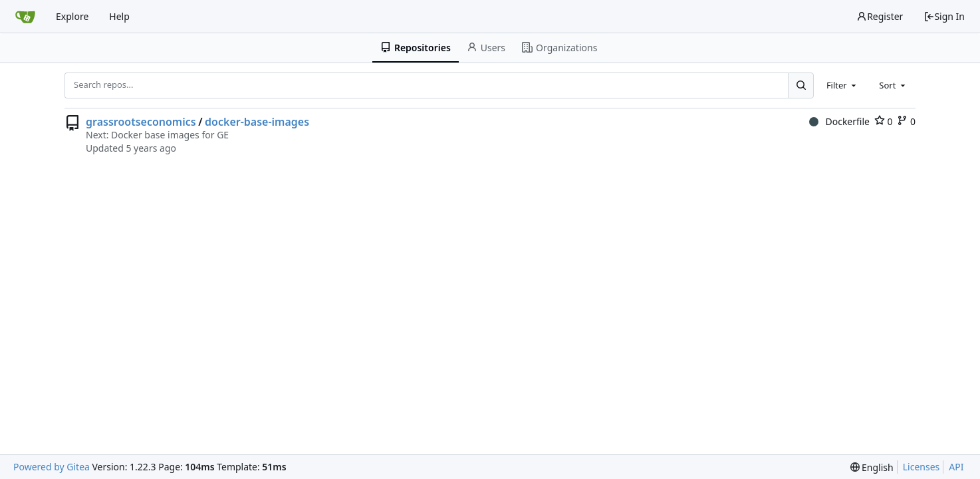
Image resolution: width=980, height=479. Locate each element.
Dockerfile (839, 121)
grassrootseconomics (141, 122)
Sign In (944, 16)
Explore (72, 16)
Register (880, 16)
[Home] (25, 17)
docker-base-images (257, 122)
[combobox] (842, 85)
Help (119, 16)
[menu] (872, 467)
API (956, 467)
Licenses (921, 467)
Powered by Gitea (52, 467)
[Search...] (800, 85)
